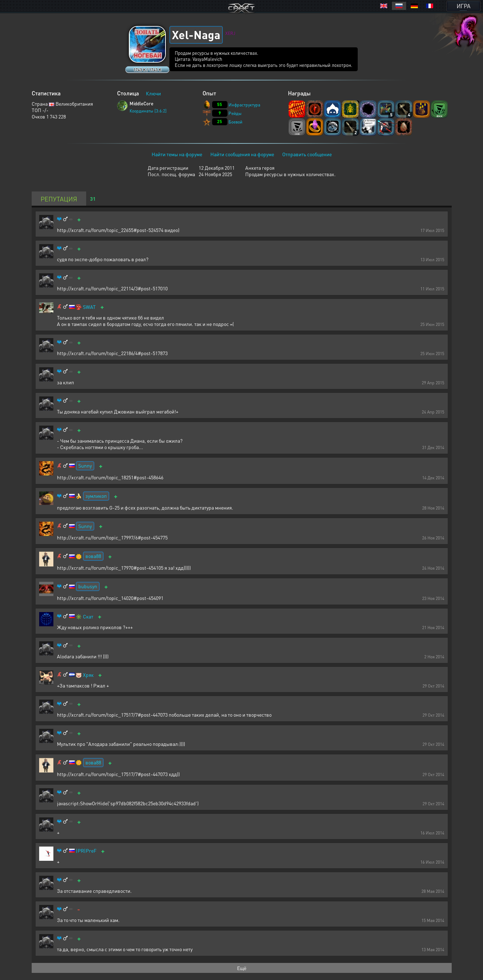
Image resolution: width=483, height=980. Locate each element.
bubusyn (88, 586)
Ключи (153, 93)
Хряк (88, 675)
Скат (88, 617)
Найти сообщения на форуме (242, 154)
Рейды (235, 113)
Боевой (235, 122)
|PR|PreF (86, 851)
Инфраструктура (244, 105)
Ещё (242, 968)
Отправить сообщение (307, 154)
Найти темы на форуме (177, 154)
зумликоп (96, 496)
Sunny (85, 465)
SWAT (89, 307)
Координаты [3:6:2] (148, 111)
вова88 (93, 556)
